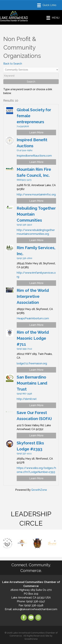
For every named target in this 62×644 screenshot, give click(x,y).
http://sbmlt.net (27, 399)
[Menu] (47, 5)
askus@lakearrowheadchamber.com (35, 609)
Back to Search (13, 64)
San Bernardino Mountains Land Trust (32, 383)
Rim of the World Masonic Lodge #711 (33, 338)
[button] (7, 541)
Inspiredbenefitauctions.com (34, 156)
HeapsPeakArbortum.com (33, 318)
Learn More (36, 132)
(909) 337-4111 (24, 453)
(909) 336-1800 (24, 258)
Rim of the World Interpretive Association (33, 296)
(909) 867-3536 (24, 394)
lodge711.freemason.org (32, 363)
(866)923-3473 (24, 180)
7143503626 (23, 126)
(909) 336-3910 (24, 225)
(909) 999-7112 (24, 349)
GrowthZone (39, 490)
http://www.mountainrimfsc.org (36, 195)
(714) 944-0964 (25, 150)
